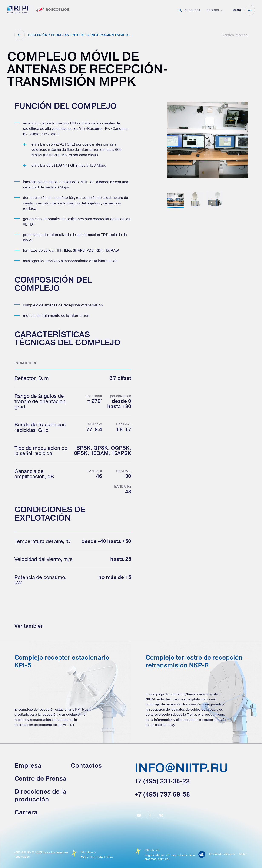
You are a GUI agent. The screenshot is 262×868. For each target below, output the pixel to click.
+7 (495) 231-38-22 (162, 781)
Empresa (28, 765)
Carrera (26, 812)
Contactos (86, 765)
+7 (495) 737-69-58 (162, 794)
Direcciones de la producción (40, 795)
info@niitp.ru (181, 769)
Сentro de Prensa (40, 778)
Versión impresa (235, 35)
